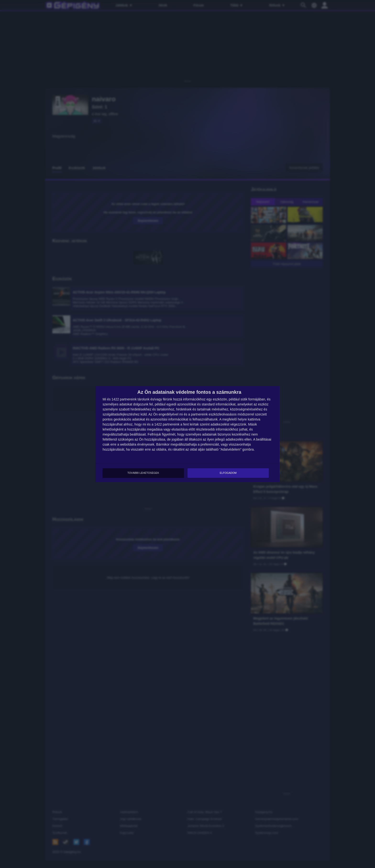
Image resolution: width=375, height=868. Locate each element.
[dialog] (187, 434)
